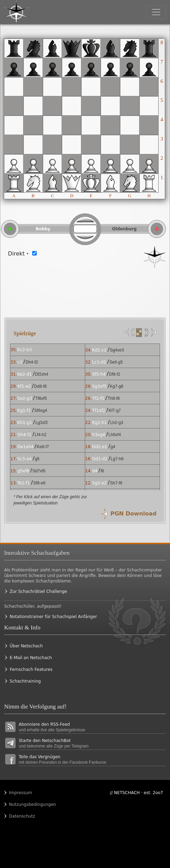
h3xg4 (99, 435)
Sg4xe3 (117, 350)
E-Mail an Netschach (31, 658)
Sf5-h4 (99, 374)
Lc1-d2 (99, 362)
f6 (102, 471)
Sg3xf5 (99, 386)
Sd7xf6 (39, 471)
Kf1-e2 (24, 386)
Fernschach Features (31, 669)
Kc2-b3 (25, 350)
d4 (95, 471)
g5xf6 (23, 471)
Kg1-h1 (100, 423)
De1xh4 (25, 447)
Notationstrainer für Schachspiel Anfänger (53, 617)
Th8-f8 (114, 398)
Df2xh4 (42, 374)
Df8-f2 (115, 374)
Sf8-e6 (39, 483)
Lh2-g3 (117, 423)
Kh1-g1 (25, 423)
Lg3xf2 (42, 423)
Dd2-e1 (100, 447)
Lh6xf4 (115, 435)
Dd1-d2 (100, 459)
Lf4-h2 (41, 435)
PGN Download (133, 514)
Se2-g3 (25, 398)
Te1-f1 (24, 483)
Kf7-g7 (115, 411)
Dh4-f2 (32, 362)
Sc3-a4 (24, 459)
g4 (113, 447)
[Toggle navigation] (156, 12)
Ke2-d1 (25, 374)
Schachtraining (25, 681)
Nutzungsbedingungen (23, 804)
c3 (20, 362)
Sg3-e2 (99, 483)
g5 (37, 459)
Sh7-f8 (116, 483)
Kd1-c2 (99, 350)
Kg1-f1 (24, 411)
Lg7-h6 (117, 459)
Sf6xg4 (41, 411)
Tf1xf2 (99, 411)
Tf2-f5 (98, 398)
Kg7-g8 (117, 386)
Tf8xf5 (41, 398)
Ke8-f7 (43, 447)
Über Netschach (26, 646)
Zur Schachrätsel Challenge (38, 591)
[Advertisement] (85, 289)
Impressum (21, 793)
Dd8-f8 (41, 386)
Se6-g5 (116, 362)
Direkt (18, 254)
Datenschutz (22, 816)
